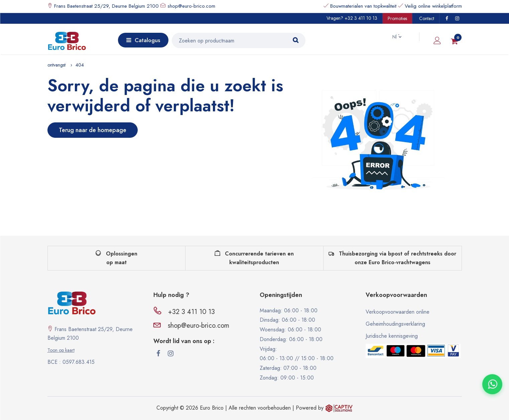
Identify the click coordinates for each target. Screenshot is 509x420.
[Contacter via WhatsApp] (492, 384)
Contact (427, 18)
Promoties (397, 18)
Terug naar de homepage (93, 130)
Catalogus (143, 40)
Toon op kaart (61, 350)
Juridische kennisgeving (392, 336)
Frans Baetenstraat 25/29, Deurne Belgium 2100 (106, 6)
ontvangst (56, 65)
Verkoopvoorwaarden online (398, 312)
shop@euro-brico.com (191, 6)
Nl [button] (391, 37)
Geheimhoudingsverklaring (395, 324)
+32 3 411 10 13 (361, 18)
